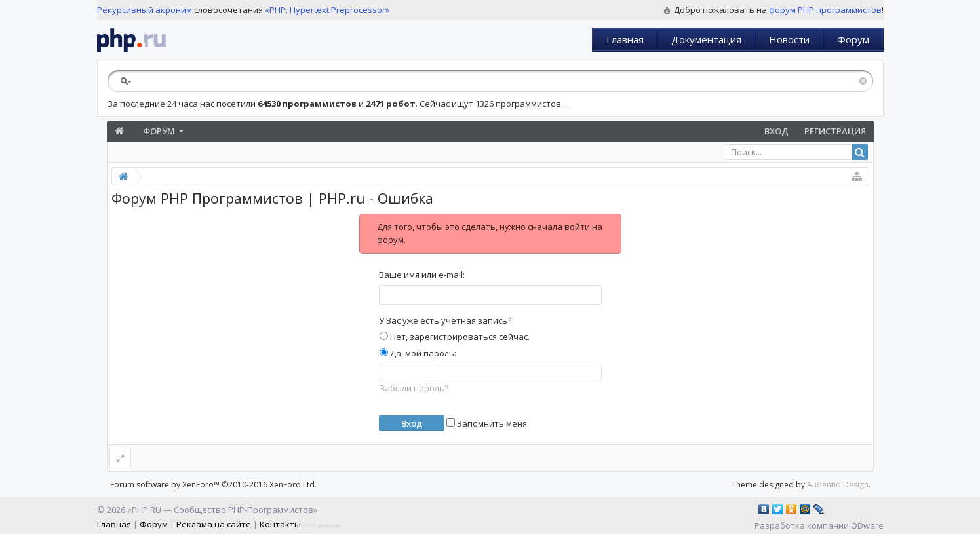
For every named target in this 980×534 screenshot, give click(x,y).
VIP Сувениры (322, 525)
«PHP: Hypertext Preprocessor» (327, 10)
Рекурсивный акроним (145, 10)
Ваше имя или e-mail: (422, 275)
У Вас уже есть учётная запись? (445, 320)
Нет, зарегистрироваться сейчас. (455, 337)
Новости (789, 39)
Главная (625, 39)
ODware (867, 525)
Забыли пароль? (414, 388)
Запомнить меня (487, 423)
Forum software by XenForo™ (213, 485)
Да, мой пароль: (418, 353)
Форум (853, 39)
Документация (706, 39)
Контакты (280, 524)
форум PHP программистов (825, 10)
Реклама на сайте (214, 524)
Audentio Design (838, 485)
